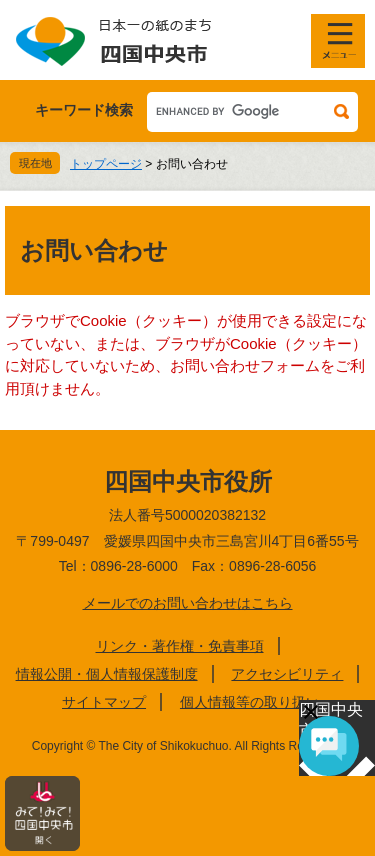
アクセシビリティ (287, 674)
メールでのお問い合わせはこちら (188, 603)
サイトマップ (104, 702)
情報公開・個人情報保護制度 (107, 674)
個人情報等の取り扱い (250, 702)
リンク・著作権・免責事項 (180, 646)
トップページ (106, 164)
